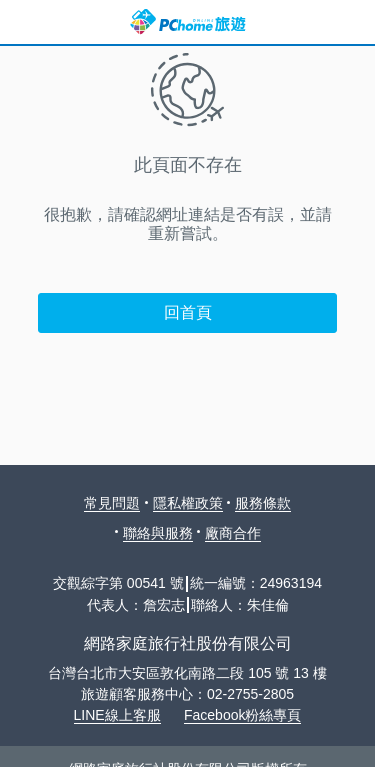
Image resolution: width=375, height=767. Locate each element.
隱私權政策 (188, 503)
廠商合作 (233, 533)
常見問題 (112, 503)
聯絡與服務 (158, 533)
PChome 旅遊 (188, 22)
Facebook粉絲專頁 (242, 715)
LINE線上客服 (117, 715)
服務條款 (263, 503)
